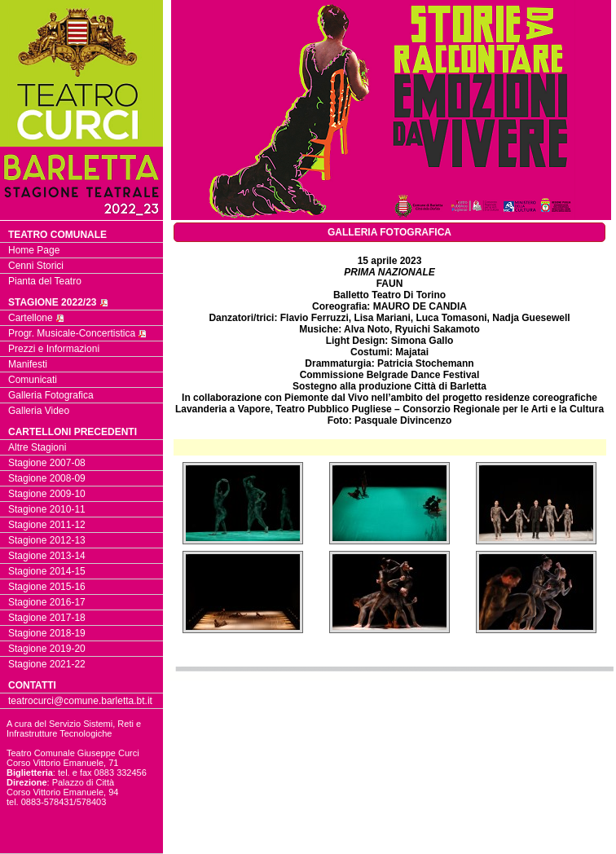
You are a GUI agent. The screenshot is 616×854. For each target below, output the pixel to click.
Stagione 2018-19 (47, 633)
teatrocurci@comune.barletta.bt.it (80, 701)
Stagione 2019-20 (47, 649)
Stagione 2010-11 (47, 509)
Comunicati (33, 380)
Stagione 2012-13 (47, 540)
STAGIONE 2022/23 (59, 302)
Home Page (34, 250)
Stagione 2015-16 (47, 587)
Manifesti (28, 364)
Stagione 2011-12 (47, 525)
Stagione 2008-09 (47, 478)
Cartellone (37, 318)
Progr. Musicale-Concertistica (78, 333)
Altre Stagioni (37, 447)
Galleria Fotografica (51, 395)
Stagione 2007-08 (47, 463)
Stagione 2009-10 (47, 494)
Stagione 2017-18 (47, 618)
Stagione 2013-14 (47, 556)
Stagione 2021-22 (47, 664)
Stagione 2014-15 (47, 571)
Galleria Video (39, 411)
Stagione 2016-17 (47, 602)
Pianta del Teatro (45, 281)
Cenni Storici (36, 266)
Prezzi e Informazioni (54, 349)
